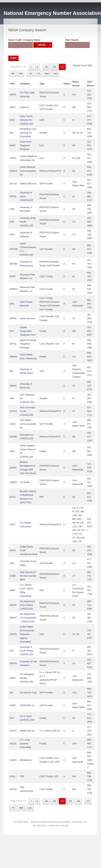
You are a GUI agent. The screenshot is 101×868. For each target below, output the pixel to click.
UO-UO (13, 184)
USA (12, 398)
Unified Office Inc (28, 184)
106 (21, 74)
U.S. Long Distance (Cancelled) (25, 744)
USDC (13, 590)
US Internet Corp (28, 693)
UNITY (13, 107)
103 (54, 67)
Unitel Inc (24, 107)
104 (62, 67)
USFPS (13, 663)
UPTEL (13, 344)
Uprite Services (27, 319)
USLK (12, 776)
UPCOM (14, 249)
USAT (12, 451)
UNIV (12, 120)
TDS (22, 776)
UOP (12, 222)
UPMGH (14, 289)
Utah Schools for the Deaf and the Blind (28, 576)
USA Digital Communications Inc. (28, 424)
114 (39, 74)
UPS (12, 331)
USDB (12, 576)
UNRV (13, 145)
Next (47, 74)
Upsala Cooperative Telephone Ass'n (28, 331)
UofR (12, 209)
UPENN (13, 264)
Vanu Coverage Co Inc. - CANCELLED (28, 411)
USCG (13, 550)
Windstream (26, 760)
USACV (13, 411)
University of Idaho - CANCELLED (26, 196)
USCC (13, 525)
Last (55, 74)
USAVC (13, 468)
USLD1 (13, 744)
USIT (12, 718)
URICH (13, 386)
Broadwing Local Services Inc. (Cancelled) (28, 133)
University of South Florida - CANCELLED (27, 651)
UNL (12, 133)
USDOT (13, 618)
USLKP (13, 789)
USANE (13, 437)
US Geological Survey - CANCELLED (27, 678)
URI (11, 371)
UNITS (13, 95)
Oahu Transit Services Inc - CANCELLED (27, 120)
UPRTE (13, 319)
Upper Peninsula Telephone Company (28, 344)
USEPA (13, 634)
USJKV (13, 731)
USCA (12, 497)
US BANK (25, 482)
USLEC (13, 760)
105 (13, 74)
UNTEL (13, 158)
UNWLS (13, 171)
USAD (12, 424)
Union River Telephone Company (26, 146)
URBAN (13, 357)
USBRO (13, 482)
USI (11, 693)
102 (46, 67)
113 (30, 74)
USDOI (13, 605)
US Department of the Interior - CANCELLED (28, 605)
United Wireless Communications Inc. (28, 171)
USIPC (13, 705)
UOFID (13, 196)
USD (12, 563)
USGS (13, 678)
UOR (12, 235)
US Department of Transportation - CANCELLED (28, 618)
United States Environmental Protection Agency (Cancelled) (27, 634)
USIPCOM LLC (27, 705)
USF (12, 651)
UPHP (12, 276)
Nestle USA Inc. (28, 731)
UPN (12, 304)
